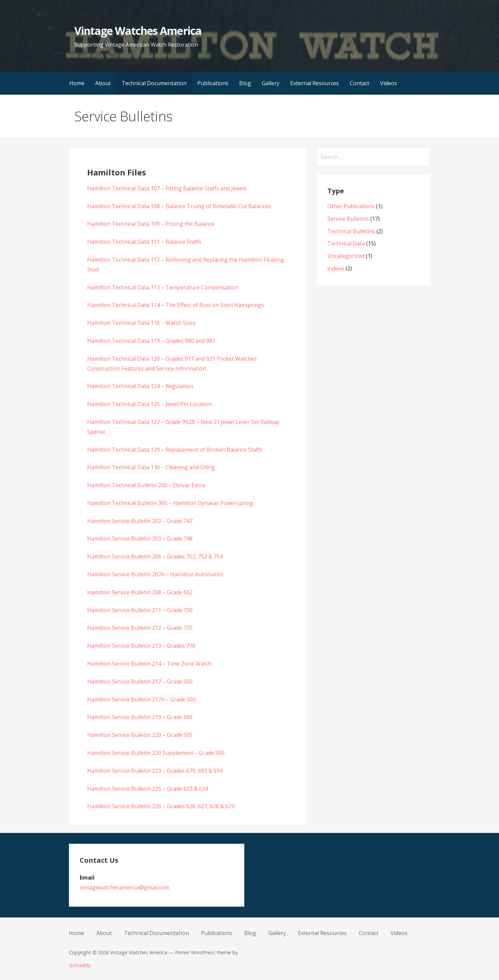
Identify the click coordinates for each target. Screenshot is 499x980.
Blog (245, 83)
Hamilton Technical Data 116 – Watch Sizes (141, 323)
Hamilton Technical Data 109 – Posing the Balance (151, 224)
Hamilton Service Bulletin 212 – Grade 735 (140, 628)
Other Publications (351, 206)
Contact (359, 83)
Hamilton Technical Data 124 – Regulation (140, 386)
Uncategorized (346, 256)
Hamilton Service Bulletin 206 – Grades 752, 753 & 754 (155, 556)
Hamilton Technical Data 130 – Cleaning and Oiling (151, 467)
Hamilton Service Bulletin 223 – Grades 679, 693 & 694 (155, 771)
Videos (389, 83)
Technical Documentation (154, 83)
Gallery (271, 83)
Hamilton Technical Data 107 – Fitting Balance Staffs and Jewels (167, 188)
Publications (213, 83)
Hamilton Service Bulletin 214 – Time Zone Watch (149, 664)
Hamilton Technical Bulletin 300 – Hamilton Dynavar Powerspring (170, 503)
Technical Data (346, 243)
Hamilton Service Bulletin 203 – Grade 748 (140, 539)
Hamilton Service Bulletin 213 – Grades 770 (141, 646)
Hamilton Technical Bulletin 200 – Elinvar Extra (146, 485)
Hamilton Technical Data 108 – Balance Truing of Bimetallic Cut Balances (179, 206)
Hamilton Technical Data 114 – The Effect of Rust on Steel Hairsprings (176, 305)
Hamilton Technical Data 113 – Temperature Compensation (163, 287)
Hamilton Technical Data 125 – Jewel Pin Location (149, 404)
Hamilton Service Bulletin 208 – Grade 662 (140, 592)
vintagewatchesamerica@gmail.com (124, 887)
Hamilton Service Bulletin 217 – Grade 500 (140, 682)
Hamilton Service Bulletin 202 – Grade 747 (140, 521)
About (103, 83)
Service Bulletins (348, 219)
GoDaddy (80, 965)
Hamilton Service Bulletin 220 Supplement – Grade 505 (156, 753)
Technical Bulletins (351, 231)
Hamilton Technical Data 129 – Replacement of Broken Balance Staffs (175, 450)
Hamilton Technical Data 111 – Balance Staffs (144, 242)
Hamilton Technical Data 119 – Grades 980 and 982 (151, 341)
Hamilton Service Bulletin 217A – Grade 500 (142, 699)
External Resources (315, 83)
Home (77, 83)
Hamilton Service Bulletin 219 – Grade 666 (140, 717)
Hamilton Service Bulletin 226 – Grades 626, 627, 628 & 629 (161, 806)
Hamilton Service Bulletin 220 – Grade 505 (140, 735)
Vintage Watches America (138, 31)
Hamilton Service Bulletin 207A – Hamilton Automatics (155, 574)
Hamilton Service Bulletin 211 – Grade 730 (140, 610)
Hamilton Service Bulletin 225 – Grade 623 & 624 (148, 789)
